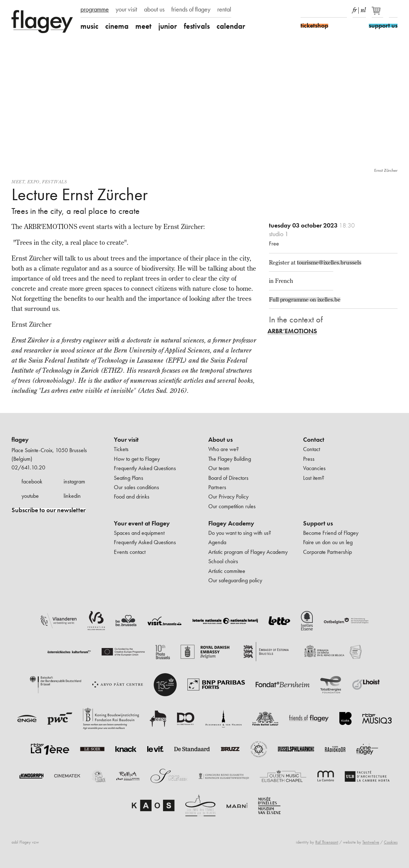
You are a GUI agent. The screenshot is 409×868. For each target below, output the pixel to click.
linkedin (72, 496)
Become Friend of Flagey (331, 533)
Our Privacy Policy (228, 497)
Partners (217, 487)
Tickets (121, 449)
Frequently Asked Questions (145, 468)
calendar (231, 26)
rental (224, 9)
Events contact (130, 552)
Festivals (54, 182)
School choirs (223, 561)
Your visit (126, 440)
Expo (33, 182)
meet (143, 26)
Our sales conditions (136, 487)
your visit (126, 9)
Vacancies (314, 468)
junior (168, 26)
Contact (314, 440)
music (89, 26)
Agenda (217, 542)
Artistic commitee (227, 571)
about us (154, 9)
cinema (117, 26)
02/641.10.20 (28, 467)
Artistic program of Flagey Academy (248, 552)
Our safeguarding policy (235, 580)
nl (363, 9)
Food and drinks (132, 497)
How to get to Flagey (137, 459)
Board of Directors (228, 478)
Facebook (305, 10)
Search (393, 10)
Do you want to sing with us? (240, 533)
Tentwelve (371, 842)
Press (309, 459)
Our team (219, 468)
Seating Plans (129, 478)
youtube (30, 496)
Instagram (317, 10)
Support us (318, 523)
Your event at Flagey (142, 523)
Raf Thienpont (327, 842)
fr (355, 9)
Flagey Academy (231, 523)
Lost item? (314, 478)
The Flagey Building (230, 459)
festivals (197, 26)
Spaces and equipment (139, 533)
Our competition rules (232, 506)
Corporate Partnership (327, 552)
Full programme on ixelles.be (305, 299)
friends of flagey (191, 9)
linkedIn (343, 10)
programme (95, 9)
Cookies (391, 842)
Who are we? (224, 449)
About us (220, 440)
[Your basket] (378, 14)
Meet (18, 182)
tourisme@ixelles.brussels (329, 262)
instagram (74, 481)
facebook (32, 481)
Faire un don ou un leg (328, 542)
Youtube (330, 10)
